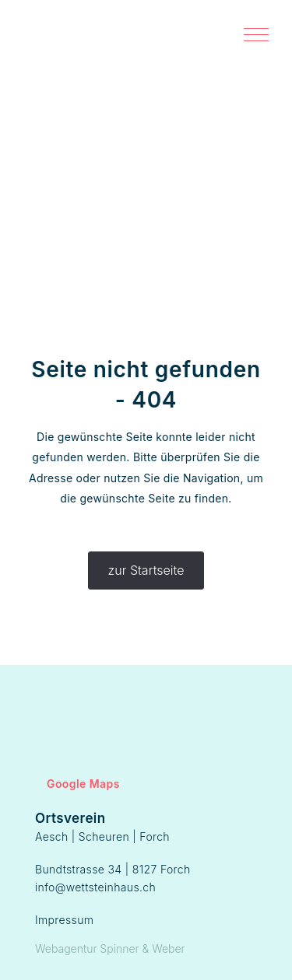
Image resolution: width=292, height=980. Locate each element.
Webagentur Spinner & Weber (110, 948)
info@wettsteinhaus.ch (95, 887)
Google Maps (77, 784)
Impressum (64, 920)
